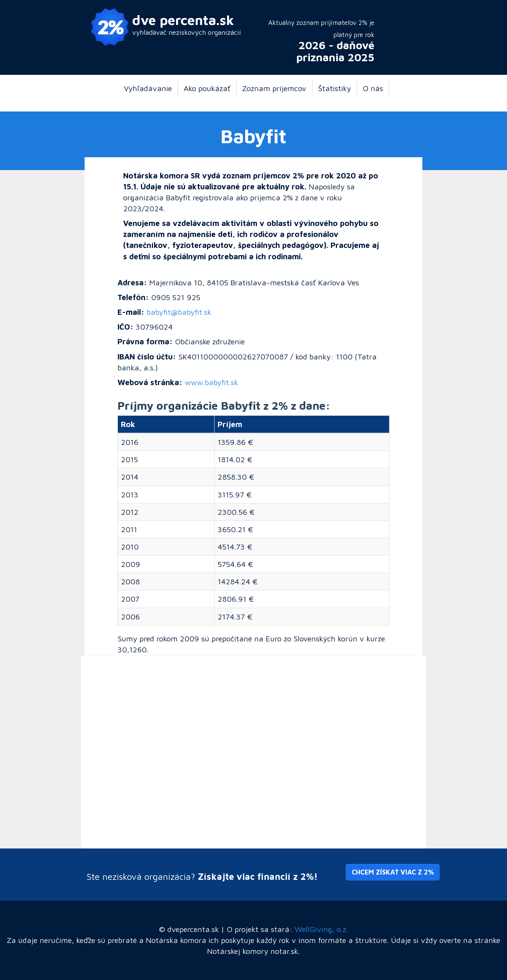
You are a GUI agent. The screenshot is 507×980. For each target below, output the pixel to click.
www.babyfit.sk (211, 382)
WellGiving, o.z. (321, 929)
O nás (373, 88)
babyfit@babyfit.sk (179, 312)
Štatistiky (335, 88)
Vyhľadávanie (148, 88)
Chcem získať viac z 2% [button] (393, 872)
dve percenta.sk (183, 20)
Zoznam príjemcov (274, 88)
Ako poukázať (207, 88)
